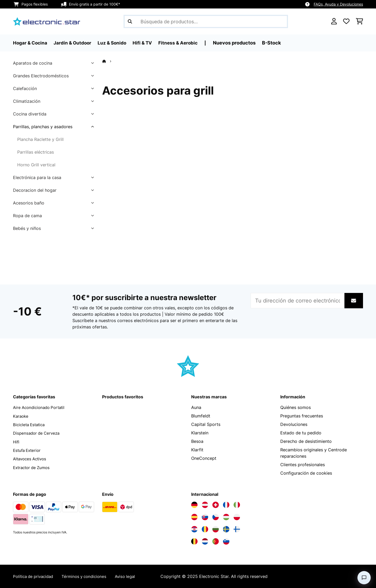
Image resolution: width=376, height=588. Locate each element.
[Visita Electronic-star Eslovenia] (226, 541)
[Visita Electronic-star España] (194, 517)
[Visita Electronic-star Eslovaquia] (205, 517)
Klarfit (197, 450)
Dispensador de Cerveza (38, 433)
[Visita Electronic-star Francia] (226, 505)
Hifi (16, 441)
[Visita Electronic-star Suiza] (216, 505)
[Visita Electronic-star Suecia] (226, 529)
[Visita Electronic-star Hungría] (226, 517)
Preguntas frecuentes (302, 416)
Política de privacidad (35, 576)
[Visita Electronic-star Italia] (237, 505)
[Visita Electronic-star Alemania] (194, 505)
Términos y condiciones (89, 576)
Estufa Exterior (28, 450)
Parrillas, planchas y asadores (43, 127)
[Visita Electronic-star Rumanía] (205, 529)
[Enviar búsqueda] (130, 21)
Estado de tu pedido (301, 433)
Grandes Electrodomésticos (41, 76)
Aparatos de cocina (33, 63)
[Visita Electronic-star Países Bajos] (205, 541)
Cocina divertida (30, 114)
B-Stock (277, 43)
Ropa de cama (27, 216)
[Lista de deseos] (346, 21)
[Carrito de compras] (359, 21)
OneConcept (204, 458)
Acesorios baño (29, 203)
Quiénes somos (296, 407)
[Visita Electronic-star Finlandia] (237, 529)
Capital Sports (206, 424)
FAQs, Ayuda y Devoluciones (338, 4)
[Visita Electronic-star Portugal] (216, 541)
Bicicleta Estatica (30, 424)
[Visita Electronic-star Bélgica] (194, 541)
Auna (196, 407)
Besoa (197, 441)
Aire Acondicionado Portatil (41, 407)
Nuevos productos (240, 43)
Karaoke (21, 416)
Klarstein (200, 433)
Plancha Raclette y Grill (40, 139)
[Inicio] (109, 61)
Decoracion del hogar (35, 190)
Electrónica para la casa (37, 177)
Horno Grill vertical (36, 165)
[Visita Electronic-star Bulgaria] (216, 529)
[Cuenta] (334, 21)
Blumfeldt (201, 416)
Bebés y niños (27, 228)
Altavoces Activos (31, 458)
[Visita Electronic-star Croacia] (194, 529)
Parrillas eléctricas (36, 152)
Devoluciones (294, 424)
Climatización (27, 101)
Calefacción (25, 88)
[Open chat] (364, 578)
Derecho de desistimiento (306, 441)
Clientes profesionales (303, 465)
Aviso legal (132, 576)
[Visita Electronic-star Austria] (205, 505)
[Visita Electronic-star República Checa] (216, 517)
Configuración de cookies (306, 473)
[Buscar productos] (206, 21)
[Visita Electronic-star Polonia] (237, 517)
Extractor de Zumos (33, 467)
